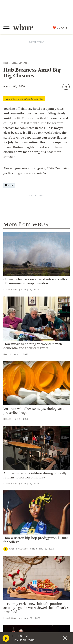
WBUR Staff (14, 550)
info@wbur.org (17, 471)
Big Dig (9, 185)
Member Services (17, 592)
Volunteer (12, 587)
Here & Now (18, 313)
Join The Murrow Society (22, 609)
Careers (11, 544)
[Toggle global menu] (6, 29)
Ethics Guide (14, 555)
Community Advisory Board (24, 533)
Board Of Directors (18, 528)
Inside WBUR (14, 517)
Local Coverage (20, 63)
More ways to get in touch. (26, 491)
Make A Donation (17, 582)
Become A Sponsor (18, 614)
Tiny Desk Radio (23, 640)
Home (6, 63)
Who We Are (13, 512)
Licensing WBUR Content (22, 560)
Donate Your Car (16, 603)
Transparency (15, 539)
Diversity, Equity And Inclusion (26, 522)
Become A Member (18, 598)
